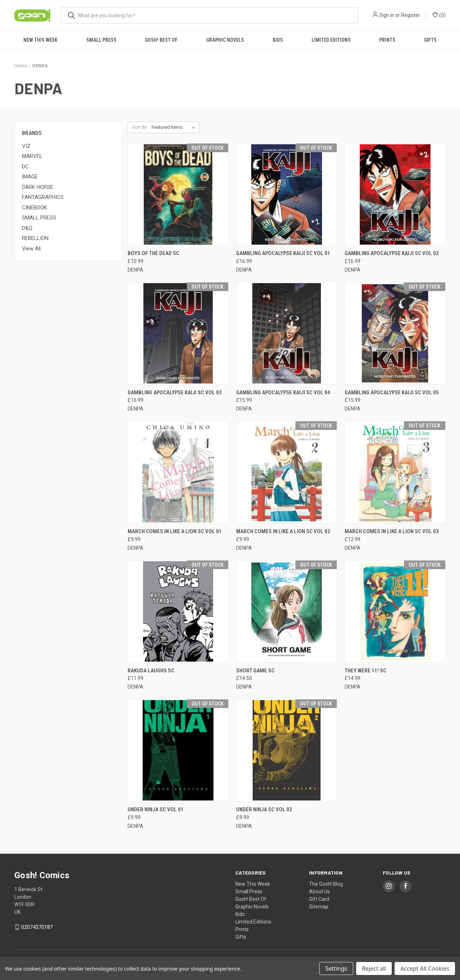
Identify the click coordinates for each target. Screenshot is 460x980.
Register (411, 15)
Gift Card (319, 899)
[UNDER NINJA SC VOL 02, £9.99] (287, 750)
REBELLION (35, 238)
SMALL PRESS (39, 218)
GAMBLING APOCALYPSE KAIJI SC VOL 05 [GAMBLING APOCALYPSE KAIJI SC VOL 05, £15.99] (392, 393)
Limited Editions (331, 40)
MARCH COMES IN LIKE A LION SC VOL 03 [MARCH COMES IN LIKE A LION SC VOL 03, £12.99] (392, 531)
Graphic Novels (225, 40)
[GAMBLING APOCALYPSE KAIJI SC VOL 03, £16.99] (178, 333)
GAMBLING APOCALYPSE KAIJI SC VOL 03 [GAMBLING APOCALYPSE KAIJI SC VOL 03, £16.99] (175, 393)
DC (25, 167)
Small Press (101, 40)
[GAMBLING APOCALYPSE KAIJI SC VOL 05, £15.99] (395, 333)
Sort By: (140, 127)
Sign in (387, 15)
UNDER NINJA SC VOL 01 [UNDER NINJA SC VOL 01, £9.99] (156, 809)
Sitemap (319, 907)
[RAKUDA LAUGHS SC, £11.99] (178, 611)
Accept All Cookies (425, 968)
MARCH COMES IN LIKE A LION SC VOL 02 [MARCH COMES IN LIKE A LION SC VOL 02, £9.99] (283, 531)
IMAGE (30, 177)
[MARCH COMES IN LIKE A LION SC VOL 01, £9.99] (178, 472)
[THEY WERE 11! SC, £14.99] (395, 611)
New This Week (40, 40)
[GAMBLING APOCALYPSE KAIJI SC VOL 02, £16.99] (395, 194)
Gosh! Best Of (161, 40)
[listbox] (175, 127)
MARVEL (32, 156)
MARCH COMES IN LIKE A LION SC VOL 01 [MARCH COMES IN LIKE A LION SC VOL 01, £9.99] (175, 531)
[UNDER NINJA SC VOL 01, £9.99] (178, 750)
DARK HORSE (38, 187)
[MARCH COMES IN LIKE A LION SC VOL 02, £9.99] (287, 472)
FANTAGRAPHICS (43, 197)
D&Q (27, 228)
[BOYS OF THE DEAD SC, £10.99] (178, 194)
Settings (336, 968)
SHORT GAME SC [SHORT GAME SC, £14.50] (255, 671)
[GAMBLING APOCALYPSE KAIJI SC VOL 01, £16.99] (287, 194)
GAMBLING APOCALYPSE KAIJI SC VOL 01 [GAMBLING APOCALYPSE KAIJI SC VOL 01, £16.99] (283, 253)
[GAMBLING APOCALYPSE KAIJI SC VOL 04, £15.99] (287, 333)
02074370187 (37, 927)
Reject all (374, 968)
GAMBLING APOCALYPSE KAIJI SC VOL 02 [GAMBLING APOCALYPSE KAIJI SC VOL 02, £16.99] (392, 253)
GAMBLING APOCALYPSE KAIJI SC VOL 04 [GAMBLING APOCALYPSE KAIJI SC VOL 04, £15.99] (283, 393)
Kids (278, 40)
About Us (319, 891)
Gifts (430, 40)
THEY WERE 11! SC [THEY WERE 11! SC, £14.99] (365, 671)
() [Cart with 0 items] (439, 15)
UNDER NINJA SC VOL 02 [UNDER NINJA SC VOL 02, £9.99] (264, 809)
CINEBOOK (34, 208)
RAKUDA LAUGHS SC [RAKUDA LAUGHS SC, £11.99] (151, 671)
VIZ (26, 146)
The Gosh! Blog (326, 884)
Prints (387, 40)
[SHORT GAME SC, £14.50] (287, 611)
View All (31, 249)
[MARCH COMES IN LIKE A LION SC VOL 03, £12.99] (395, 472)
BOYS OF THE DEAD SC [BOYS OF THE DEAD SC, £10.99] (153, 253)
